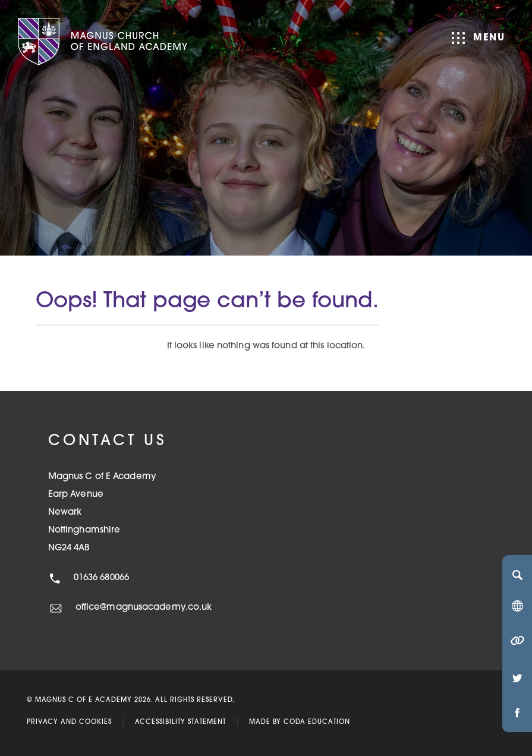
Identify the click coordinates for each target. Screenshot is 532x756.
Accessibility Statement (180, 722)
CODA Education (317, 722)
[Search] (517, 575)
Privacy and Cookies (69, 722)
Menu (479, 38)
